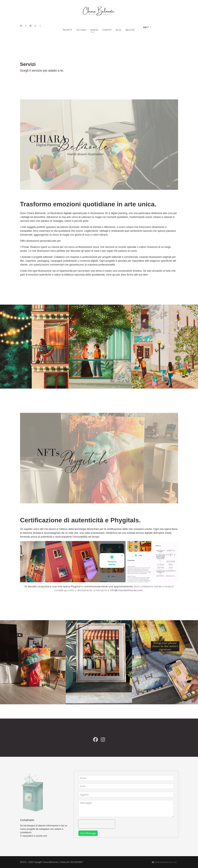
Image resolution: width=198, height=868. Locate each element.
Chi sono (81, 30)
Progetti (67, 30)
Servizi (94, 30)
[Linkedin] (30, 26)
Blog (119, 30)
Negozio (130, 30)
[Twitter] (26, 26)
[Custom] (40, 26)
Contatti (107, 30)
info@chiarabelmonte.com (165, 862)
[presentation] (97, 824)
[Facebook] (21, 26)
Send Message (88, 833)
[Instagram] (35, 26)
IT (146, 27)
